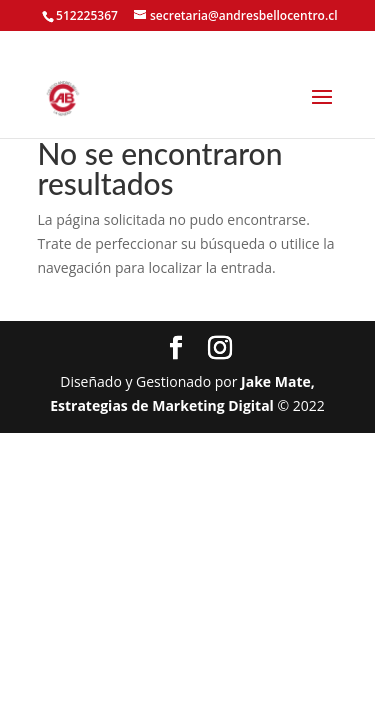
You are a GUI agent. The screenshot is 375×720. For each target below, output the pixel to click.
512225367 (87, 15)
